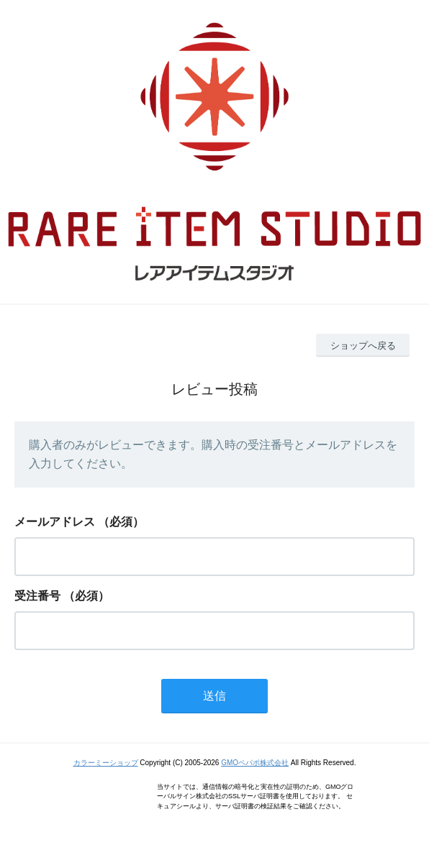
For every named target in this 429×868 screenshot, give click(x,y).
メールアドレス (55, 522)
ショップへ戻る (363, 346)
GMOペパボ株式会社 (255, 763)
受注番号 (37, 596)
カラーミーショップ (106, 763)
